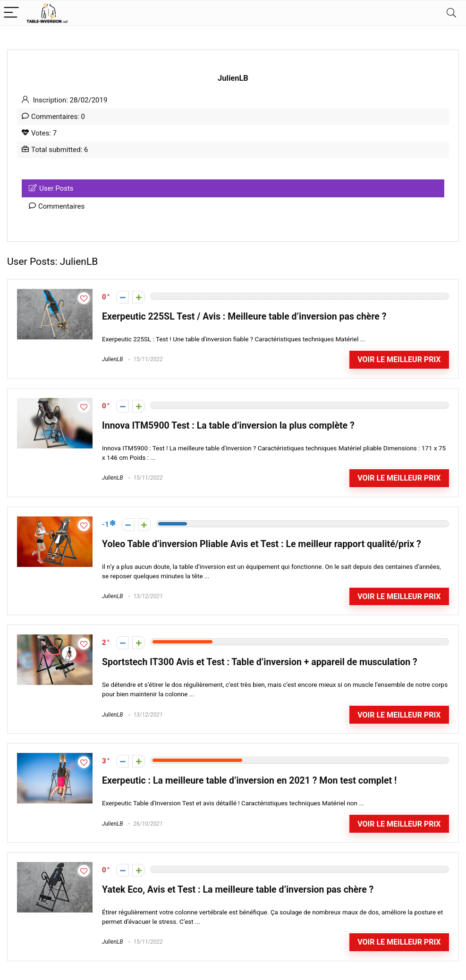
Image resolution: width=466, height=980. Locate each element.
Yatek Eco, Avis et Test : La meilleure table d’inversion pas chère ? (238, 890)
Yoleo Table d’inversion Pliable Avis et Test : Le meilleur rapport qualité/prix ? (262, 544)
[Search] (451, 13)
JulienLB (113, 359)
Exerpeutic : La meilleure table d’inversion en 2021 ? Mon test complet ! (249, 781)
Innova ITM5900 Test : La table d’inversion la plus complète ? (228, 426)
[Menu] (11, 13)
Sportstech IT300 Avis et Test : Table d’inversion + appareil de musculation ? (260, 662)
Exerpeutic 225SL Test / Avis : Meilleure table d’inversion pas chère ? (244, 317)
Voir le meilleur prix (399, 359)
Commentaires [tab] (57, 206)
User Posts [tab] (51, 188)
